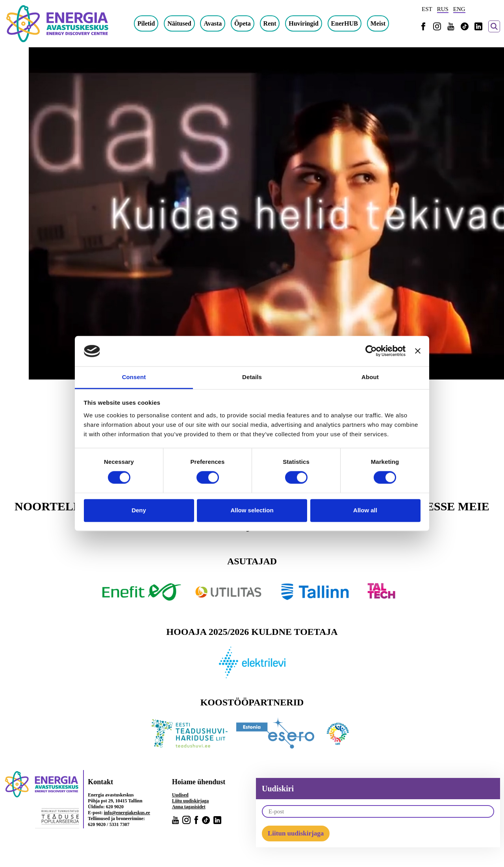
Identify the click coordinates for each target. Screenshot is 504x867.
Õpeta (243, 23)
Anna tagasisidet (189, 807)
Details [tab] (252, 377)
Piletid (146, 23)
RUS (443, 9)
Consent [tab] (134, 377)
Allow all (365, 510)
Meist (378, 23)
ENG (459, 9)
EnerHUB (345, 23)
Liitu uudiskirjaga (191, 801)
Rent (270, 23)
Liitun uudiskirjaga (296, 833)
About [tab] (370, 377)
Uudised (180, 795)
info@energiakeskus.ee (127, 813)
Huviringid (304, 23)
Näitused (179, 23)
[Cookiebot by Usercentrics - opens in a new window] (371, 351)
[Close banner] (418, 351)
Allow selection (252, 510)
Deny (139, 510)
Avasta (213, 23)
